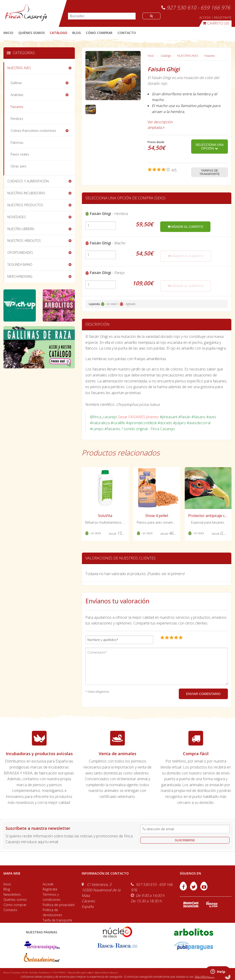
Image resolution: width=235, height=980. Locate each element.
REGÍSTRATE (223, 18)
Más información (205, 977)
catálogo (59, 33)
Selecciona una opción (210, 147)
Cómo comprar (15, 905)
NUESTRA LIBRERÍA (21, 229)
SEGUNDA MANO (20, 264)
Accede (48, 884)
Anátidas (17, 95)
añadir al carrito (185, 227)
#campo (97, 429)
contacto (127, 33)
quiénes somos (32, 33)
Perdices (17, 119)
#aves (211, 417)
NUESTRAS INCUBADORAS (26, 193)
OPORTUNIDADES (20, 253)
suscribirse (185, 840)
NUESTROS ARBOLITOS (24, 241)
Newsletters (12, 894)
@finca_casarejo (104, 417)
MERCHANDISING (20, 276)
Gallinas (16, 83)
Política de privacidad (59, 905)
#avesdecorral (199, 423)
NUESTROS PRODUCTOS (25, 205)
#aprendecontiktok (141, 423)
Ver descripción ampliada (160, 125)
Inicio (8, 33)
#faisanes (112, 429)
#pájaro (179, 423)
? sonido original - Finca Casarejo (148, 429)
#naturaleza (100, 423)
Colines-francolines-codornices (33, 131)
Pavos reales (20, 154)
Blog (7, 889)
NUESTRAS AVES (188, 56)
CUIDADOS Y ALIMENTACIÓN (28, 181)
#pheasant (169, 417)
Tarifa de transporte (57, 920)
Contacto (10, 910)
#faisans (198, 417)
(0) (216, 23)
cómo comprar (99, 33)
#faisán (184, 417)
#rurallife (118, 423)
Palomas (17, 143)
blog (77, 33)
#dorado (165, 423)
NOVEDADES (17, 217)
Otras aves (18, 166)
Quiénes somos (15, 900)
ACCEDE (205, 18)
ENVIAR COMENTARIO (203, 694)
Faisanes (210, 56)
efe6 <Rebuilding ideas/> (103, 973)
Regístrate (50, 889)
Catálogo (166, 56)
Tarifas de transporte (210, 172)
